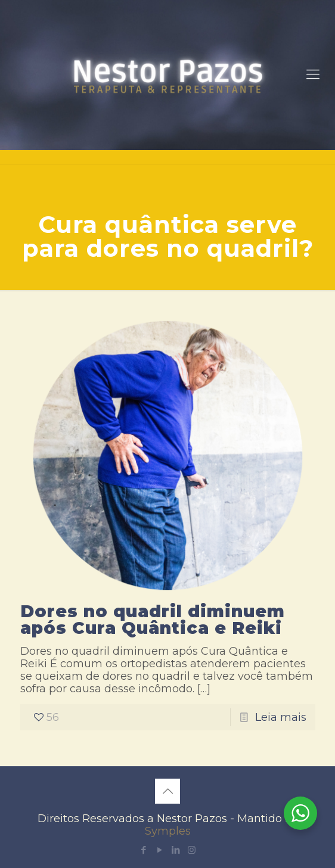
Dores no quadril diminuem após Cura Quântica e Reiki (153, 620)
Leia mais (281, 717)
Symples (168, 831)
